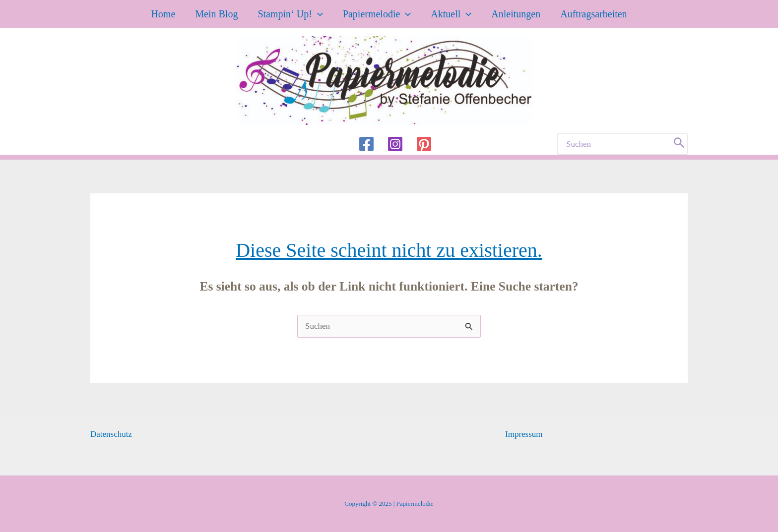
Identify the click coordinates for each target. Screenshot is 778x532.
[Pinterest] (424, 144)
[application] (318, 14)
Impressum (524, 434)
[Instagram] (395, 144)
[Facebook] (366, 144)
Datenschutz (111, 434)
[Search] (679, 144)
